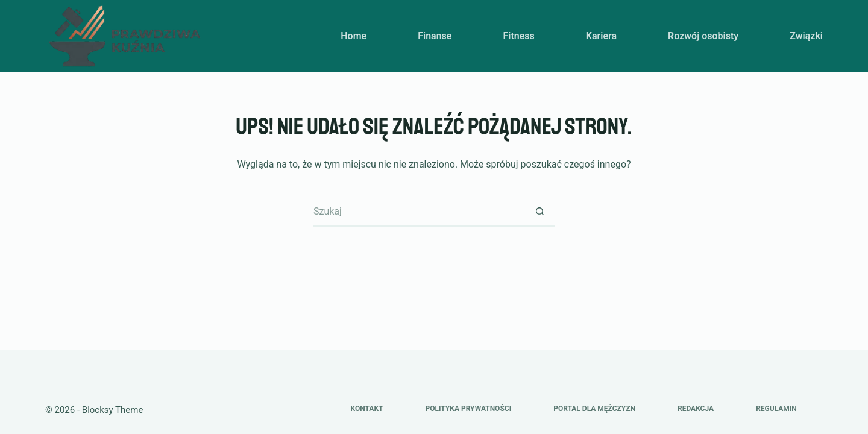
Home (354, 36)
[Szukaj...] (419, 212)
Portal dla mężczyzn (594, 409)
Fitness (518, 36)
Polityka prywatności (468, 409)
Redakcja (696, 409)
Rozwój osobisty (703, 36)
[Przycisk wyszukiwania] (539, 212)
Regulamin (776, 409)
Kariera (601, 36)
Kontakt (367, 409)
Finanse (435, 36)
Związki (806, 36)
